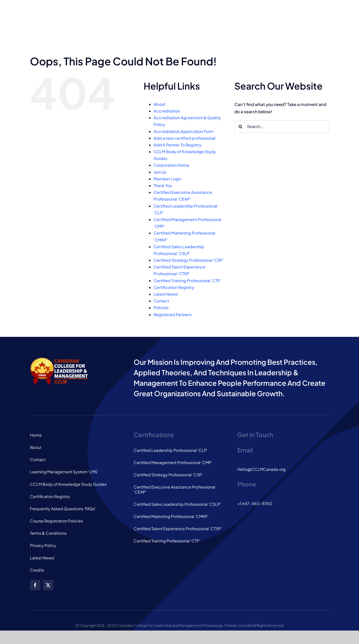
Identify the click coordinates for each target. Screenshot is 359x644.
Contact (161, 301)
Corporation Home (171, 165)
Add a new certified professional (184, 138)
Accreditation (167, 111)
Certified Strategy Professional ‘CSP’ (189, 260)
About (159, 104)
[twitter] (48, 585)
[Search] (241, 127)
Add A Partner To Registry (178, 145)
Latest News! (166, 294)
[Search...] (282, 127)
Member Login (168, 179)
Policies (161, 308)
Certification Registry (174, 287)
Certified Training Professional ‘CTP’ (187, 281)
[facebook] (35, 585)
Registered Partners (173, 315)
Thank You (163, 186)
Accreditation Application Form (184, 131)
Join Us (160, 172)
